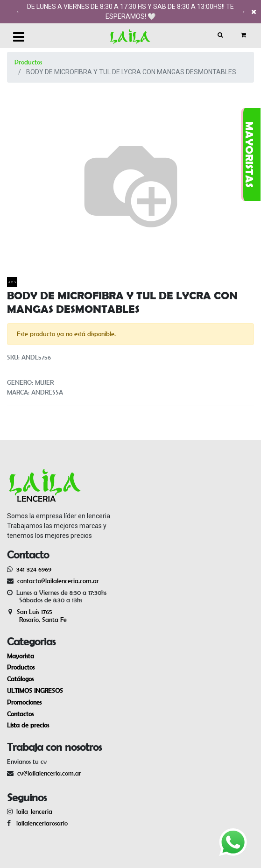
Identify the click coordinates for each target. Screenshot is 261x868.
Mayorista (21, 656)
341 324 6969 (34, 569)
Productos (28, 62)
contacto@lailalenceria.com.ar (57, 581)
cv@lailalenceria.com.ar (49, 773)
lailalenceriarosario (40, 823)
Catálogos (20, 679)
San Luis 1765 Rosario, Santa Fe (37, 616)
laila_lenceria (34, 812)
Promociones (24, 702)
